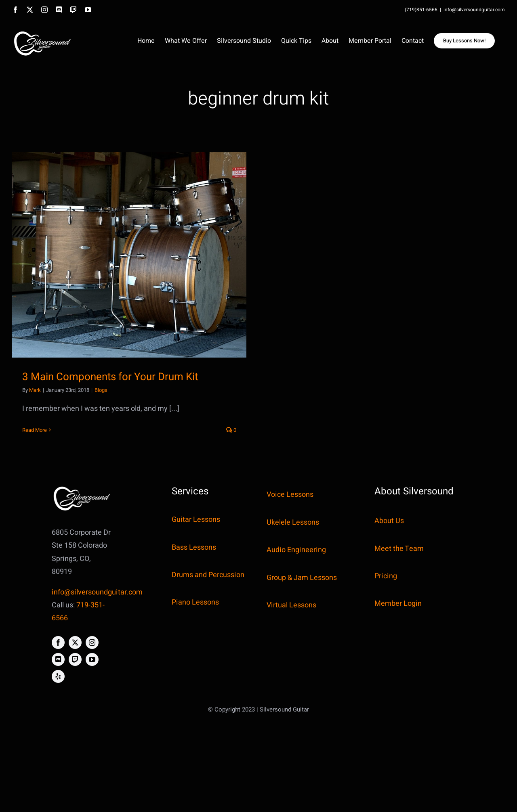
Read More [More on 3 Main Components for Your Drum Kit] (35, 430)
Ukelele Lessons (293, 522)
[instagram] (92, 642)
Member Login (398, 604)
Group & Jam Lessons (302, 578)
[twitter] (75, 642)
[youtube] (92, 659)
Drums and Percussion (208, 575)
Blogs (101, 390)
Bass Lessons (194, 547)
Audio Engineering (296, 550)
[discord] (58, 659)
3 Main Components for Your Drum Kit (110, 377)
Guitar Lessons (196, 520)
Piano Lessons (195, 602)
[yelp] (58, 676)
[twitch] (75, 659)
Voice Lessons (290, 495)
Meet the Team (399, 549)
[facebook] (58, 642)
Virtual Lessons (291, 605)
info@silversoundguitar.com (474, 10)
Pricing (386, 576)
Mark (35, 390)
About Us (389, 521)
